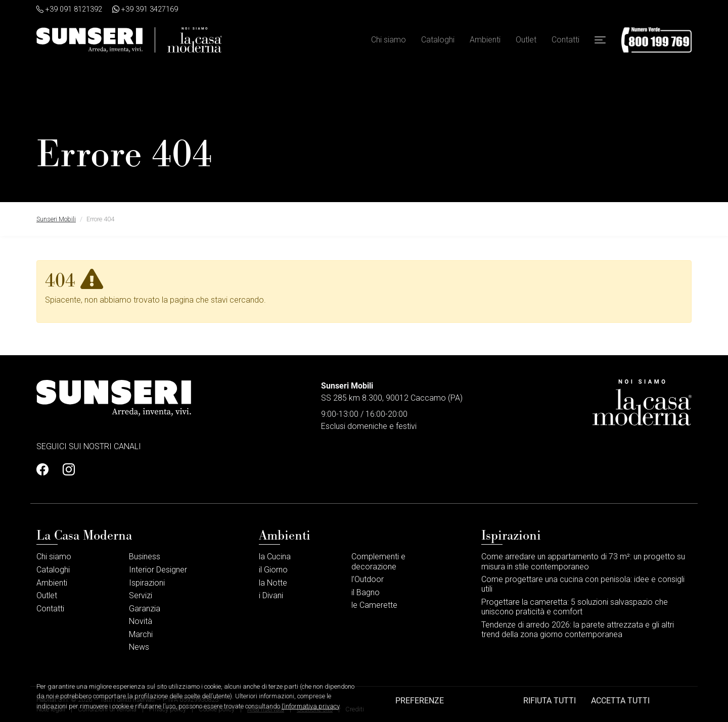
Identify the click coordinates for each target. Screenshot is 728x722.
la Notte (273, 583)
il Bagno (366, 592)
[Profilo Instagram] (66, 470)
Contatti (565, 40)
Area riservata (266, 709)
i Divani (271, 595)
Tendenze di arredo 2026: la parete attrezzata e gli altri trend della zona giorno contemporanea (578, 630)
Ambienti (485, 40)
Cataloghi (438, 40)
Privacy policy (168, 709)
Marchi (141, 634)
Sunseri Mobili (56, 219)
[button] (600, 40)
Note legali (51, 709)
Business (145, 557)
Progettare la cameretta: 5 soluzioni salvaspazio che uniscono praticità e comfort (575, 607)
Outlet (526, 40)
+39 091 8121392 (69, 9)
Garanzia (145, 609)
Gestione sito (315, 709)
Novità (141, 621)
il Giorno (273, 570)
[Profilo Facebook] (45, 470)
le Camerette (374, 605)
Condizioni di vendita (107, 709)
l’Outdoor (368, 579)
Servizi (141, 595)
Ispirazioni (147, 583)
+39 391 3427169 (145, 9)
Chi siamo (389, 40)
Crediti (355, 709)
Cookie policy (217, 709)
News (139, 647)
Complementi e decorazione (378, 561)
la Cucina (275, 557)
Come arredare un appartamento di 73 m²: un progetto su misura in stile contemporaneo (583, 561)
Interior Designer (158, 570)
